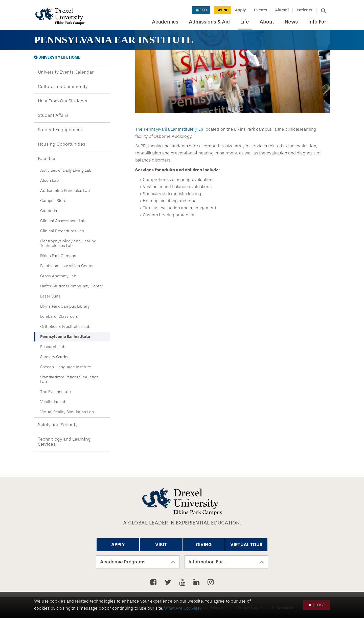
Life (245, 22)
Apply (240, 10)
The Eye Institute (55, 392)
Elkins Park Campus (58, 256)
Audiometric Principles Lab (65, 191)
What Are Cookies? (183, 608)
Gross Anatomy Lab (58, 276)
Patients (304, 10)
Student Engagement (60, 130)
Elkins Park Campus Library (65, 306)
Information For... (207, 562)
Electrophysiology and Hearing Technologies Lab (68, 243)
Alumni (282, 10)
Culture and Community (63, 86)
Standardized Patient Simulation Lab (70, 379)
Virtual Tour (246, 545)
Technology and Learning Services (64, 442)
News (291, 22)
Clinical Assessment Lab (63, 221)
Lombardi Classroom (59, 316)
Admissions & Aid (209, 22)
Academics (165, 22)
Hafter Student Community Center (72, 286)
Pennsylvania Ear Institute (65, 337)
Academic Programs (123, 562)
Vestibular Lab (53, 402)
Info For (317, 22)
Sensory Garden (55, 357)
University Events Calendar (66, 72)
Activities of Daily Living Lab (66, 170)
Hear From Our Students (63, 101)
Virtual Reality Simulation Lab (67, 412)
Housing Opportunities (62, 144)
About (267, 22)
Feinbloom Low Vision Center (67, 266)
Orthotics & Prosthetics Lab (65, 327)
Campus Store (53, 201)
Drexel (201, 10)
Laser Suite (50, 296)
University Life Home (59, 57)
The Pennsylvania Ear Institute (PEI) (169, 129)
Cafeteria (49, 211)
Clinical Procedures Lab (62, 231)
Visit (161, 545)
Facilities (47, 158)
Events (260, 10)
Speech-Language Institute (66, 367)
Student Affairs (53, 115)
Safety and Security (58, 425)
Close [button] (319, 605)
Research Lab (53, 347)
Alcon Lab (49, 180)
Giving (222, 10)
